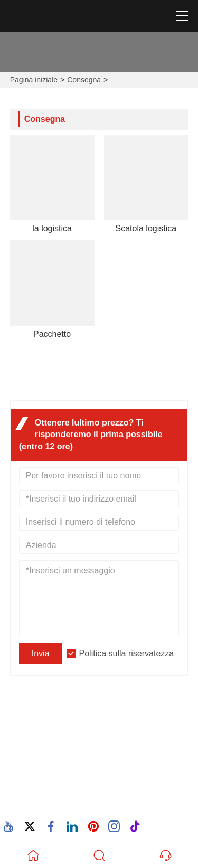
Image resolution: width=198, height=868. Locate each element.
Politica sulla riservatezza (127, 653)
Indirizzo (52, 712)
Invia (41, 653)
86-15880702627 (57, 803)
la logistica (52, 228)
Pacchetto (52, 334)
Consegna (84, 80)
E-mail (43, 758)
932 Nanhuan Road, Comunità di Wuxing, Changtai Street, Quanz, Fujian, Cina (103, 730)
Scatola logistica (146, 228)
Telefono (54, 791)
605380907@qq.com (65, 770)
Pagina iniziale (34, 80)
